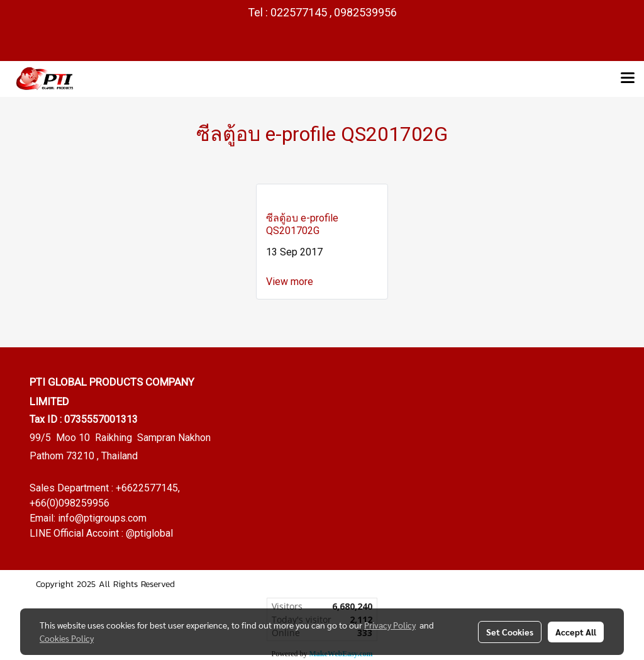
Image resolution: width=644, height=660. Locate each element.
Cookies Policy (67, 638)
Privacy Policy (390, 625)
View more (291, 282)
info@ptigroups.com (102, 518)
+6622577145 (147, 488)
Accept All (576, 632)
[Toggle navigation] (628, 79)
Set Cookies (510, 632)
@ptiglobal (149, 533)
